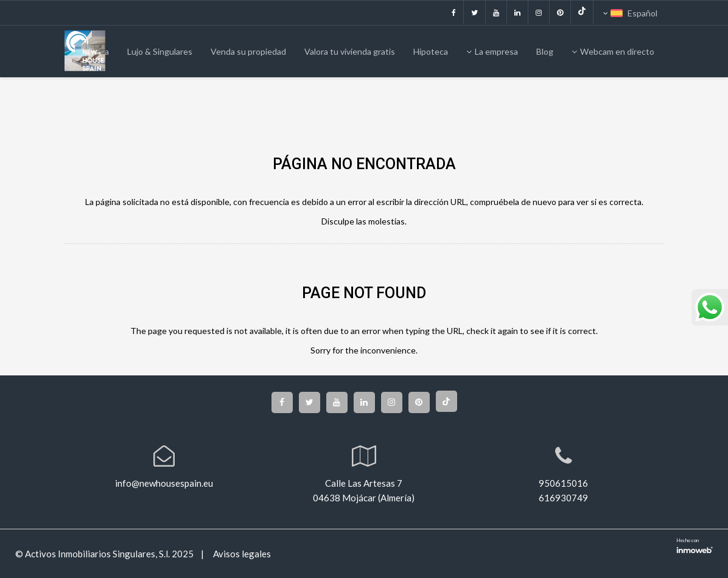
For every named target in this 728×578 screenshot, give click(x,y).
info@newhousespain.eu (164, 483)
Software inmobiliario (695, 549)
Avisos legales (241, 554)
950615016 (563, 483)
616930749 (563, 498)
